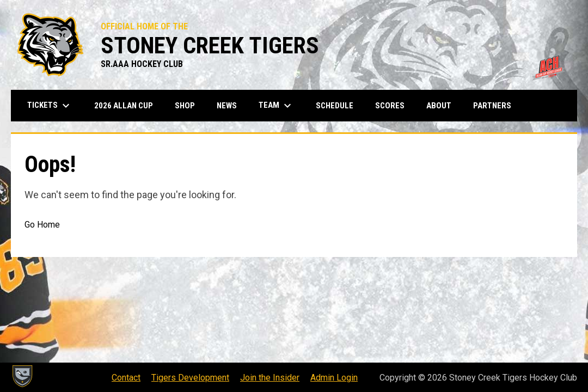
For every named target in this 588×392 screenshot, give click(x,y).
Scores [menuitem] (390, 106)
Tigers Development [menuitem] (190, 378)
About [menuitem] (439, 106)
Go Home (42, 225)
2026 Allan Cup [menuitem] (124, 106)
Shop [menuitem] (189, 105)
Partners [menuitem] (492, 106)
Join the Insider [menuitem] (270, 378)
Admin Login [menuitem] (334, 378)
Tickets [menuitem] (50, 106)
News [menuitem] (227, 106)
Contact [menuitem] (126, 378)
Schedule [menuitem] (335, 106)
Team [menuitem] (276, 106)
